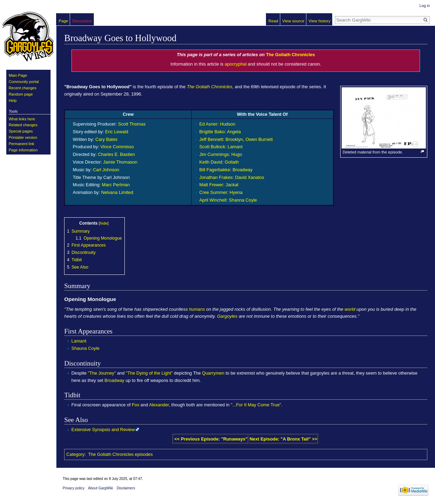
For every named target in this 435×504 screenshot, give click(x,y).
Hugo (237, 154)
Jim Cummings (214, 154)
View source (293, 21)
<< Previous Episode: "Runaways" (211, 439)
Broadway (242, 170)
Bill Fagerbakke (215, 170)
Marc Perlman (116, 185)
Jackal (232, 185)
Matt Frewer (211, 185)
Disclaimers (126, 488)
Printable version (23, 137)
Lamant (235, 147)
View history (319, 21)
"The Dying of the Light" (149, 373)
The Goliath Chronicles (290, 55)
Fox (135, 405)
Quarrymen (213, 373)
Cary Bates (106, 139)
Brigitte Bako (212, 132)
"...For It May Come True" (256, 405)
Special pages (21, 131)
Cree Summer (213, 192)
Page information (23, 150)
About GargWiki (101, 488)
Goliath (232, 162)
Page (63, 21)
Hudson (228, 124)
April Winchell (213, 200)
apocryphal (236, 64)
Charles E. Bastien (116, 154)
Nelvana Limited (117, 192)
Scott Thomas (132, 124)
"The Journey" (102, 373)
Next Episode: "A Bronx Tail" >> (283, 439)
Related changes (23, 125)
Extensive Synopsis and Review (103, 430)
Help (13, 100)
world (350, 309)
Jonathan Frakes (216, 177)
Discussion (82, 21)
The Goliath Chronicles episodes (120, 454)
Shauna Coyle (86, 348)
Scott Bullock (212, 147)
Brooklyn (234, 139)
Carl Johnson (106, 170)
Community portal (24, 82)
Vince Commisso (117, 147)
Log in (425, 6)
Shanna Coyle (243, 200)
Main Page (18, 75)
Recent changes (23, 88)
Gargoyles (227, 316)
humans (197, 309)
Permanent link (21, 144)
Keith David (211, 162)
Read (273, 21)
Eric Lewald (117, 132)
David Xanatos (249, 177)
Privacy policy (74, 488)
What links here (22, 119)
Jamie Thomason (120, 162)
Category (75, 454)
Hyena (236, 192)
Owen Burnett (259, 139)
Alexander (159, 405)
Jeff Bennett (211, 139)
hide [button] (104, 223)
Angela (234, 132)
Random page (21, 94)
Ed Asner (208, 124)
